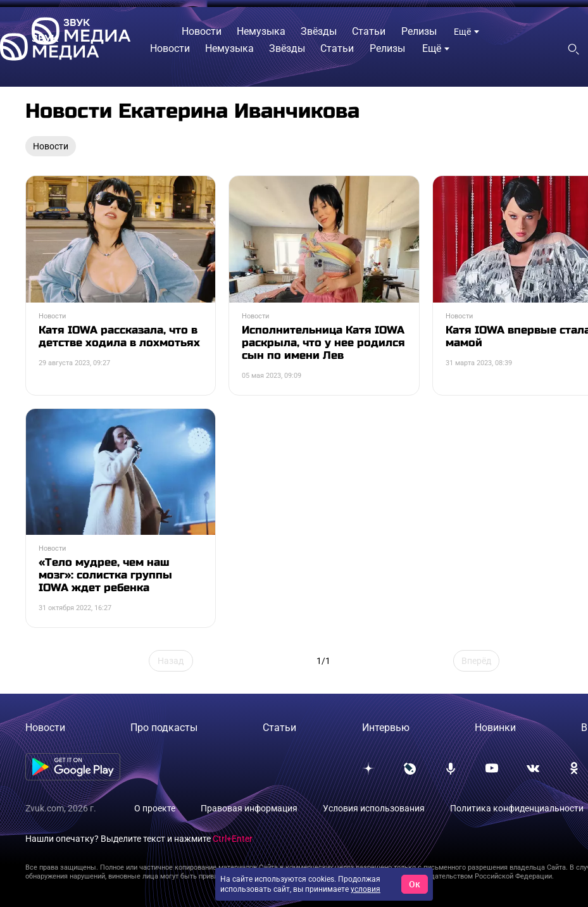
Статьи (279, 728)
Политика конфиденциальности (517, 808)
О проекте (155, 808)
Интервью (386, 728)
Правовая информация (249, 808)
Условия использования (374, 808)
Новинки (495, 728)
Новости (45, 728)
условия (366, 889)
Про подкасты (164, 728)
